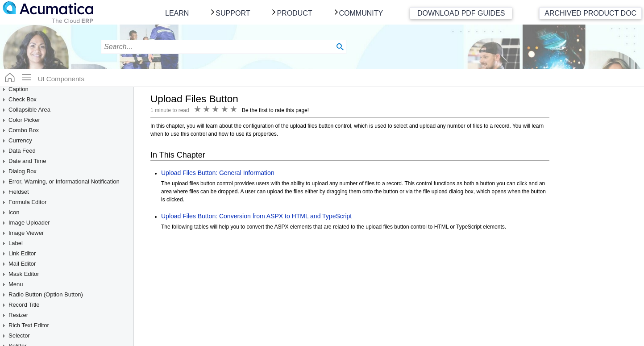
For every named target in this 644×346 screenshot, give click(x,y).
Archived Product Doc (590, 13)
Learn (177, 13)
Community (361, 13)
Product (294, 13)
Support (233, 13)
